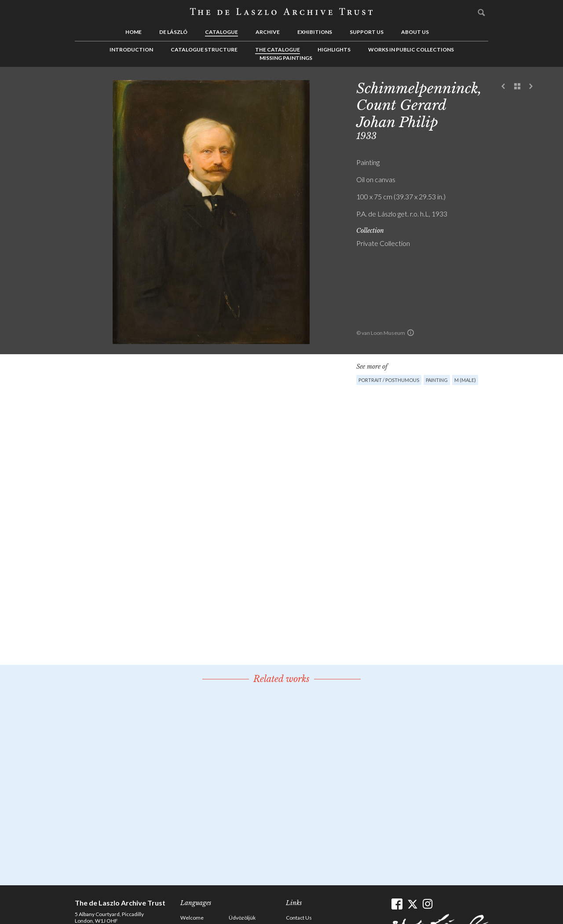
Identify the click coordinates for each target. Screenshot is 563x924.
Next (531, 87)
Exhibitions (315, 32)
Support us (367, 32)
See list (517, 87)
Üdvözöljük (242, 918)
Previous (504, 87)
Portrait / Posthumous (389, 380)
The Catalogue (278, 49)
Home (133, 32)
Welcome (192, 918)
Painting (437, 380)
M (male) (465, 380)
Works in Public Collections (411, 49)
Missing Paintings (286, 58)
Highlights (334, 49)
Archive (268, 32)
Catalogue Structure (204, 49)
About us (415, 32)
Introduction (131, 49)
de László (173, 32)
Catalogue (221, 32)
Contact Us (299, 918)
